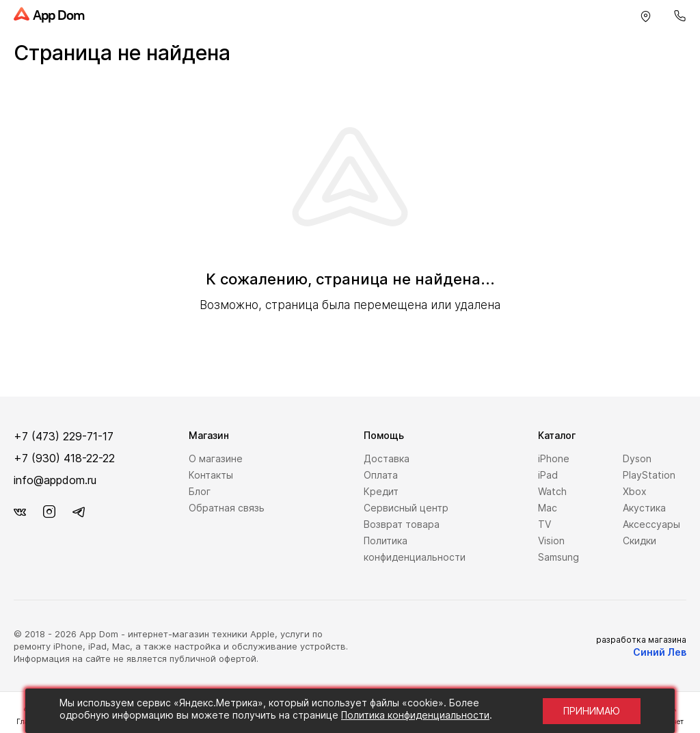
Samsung (558, 557)
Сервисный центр (406, 508)
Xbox (635, 491)
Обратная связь (227, 508)
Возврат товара (402, 524)
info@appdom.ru (55, 480)
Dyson (637, 458)
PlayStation (649, 475)
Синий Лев (660, 652)
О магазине (216, 458)
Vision (551, 541)
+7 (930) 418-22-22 (64, 458)
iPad (548, 475)
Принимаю (592, 711)
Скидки (640, 541)
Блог (200, 491)
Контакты (211, 475)
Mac (548, 508)
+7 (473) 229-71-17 (64, 436)
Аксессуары (651, 524)
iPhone (554, 458)
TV (544, 524)
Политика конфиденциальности (415, 715)
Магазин (209, 435)
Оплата (381, 475)
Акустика (644, 508)
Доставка (387, 458)
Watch (552, 491)
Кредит (381, 491)
